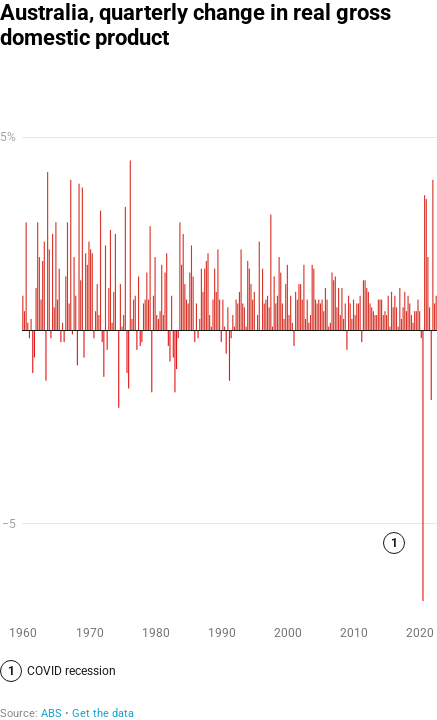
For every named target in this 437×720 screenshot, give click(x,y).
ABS (51, 713)
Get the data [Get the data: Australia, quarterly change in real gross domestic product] (103, 713)
